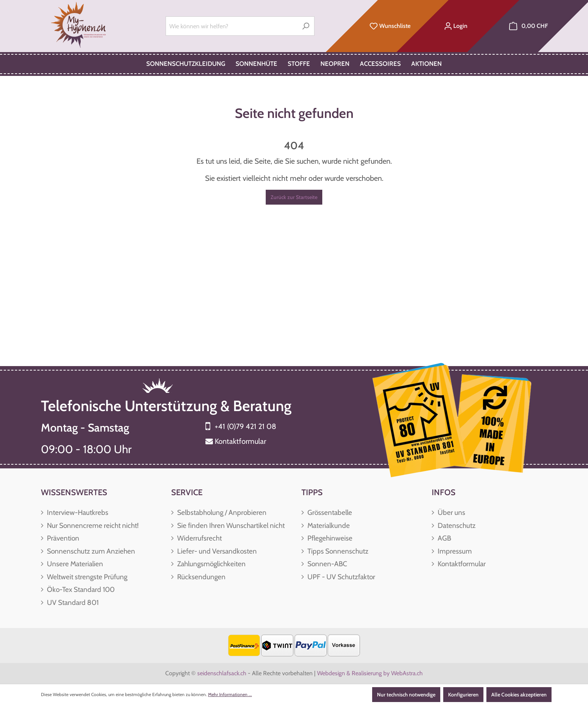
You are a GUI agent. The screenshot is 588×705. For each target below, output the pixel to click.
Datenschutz (456, 525)
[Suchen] (306, 26)
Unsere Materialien (74, 564)
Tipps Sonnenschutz (337, 551)
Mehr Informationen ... (230, 694)
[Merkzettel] (390, 26)
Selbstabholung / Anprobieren (221, 512)
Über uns (451, 512)
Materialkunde (328, 525)
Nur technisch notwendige (406, 695)
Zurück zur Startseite (294, 197)
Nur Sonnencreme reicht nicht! (92, 525)
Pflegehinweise (329, 538)
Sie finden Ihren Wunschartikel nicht (230, 525)
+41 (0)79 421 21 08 (245, 426)
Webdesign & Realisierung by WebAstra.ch (370, 673)
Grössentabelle (329, 512)
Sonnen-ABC (327, 564)
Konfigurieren (463, 695)
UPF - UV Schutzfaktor (341, 577)
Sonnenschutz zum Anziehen (90, 551)
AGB (444, 538)
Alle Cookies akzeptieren (519, 695)
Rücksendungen (201, 577)
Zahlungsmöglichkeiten (211, 564)
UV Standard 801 (72, 603)
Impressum (454, 551)
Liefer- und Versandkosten (216, 551)
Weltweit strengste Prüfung (86, 577)
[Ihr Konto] (456, 26)
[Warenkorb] (528, 26)
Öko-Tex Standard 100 (80, 589)
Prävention (62, 538)
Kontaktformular (240, 441)
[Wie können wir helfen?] (231, 26)
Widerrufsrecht (199, 538)
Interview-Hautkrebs (77, 512)
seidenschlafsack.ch (222, 673)
